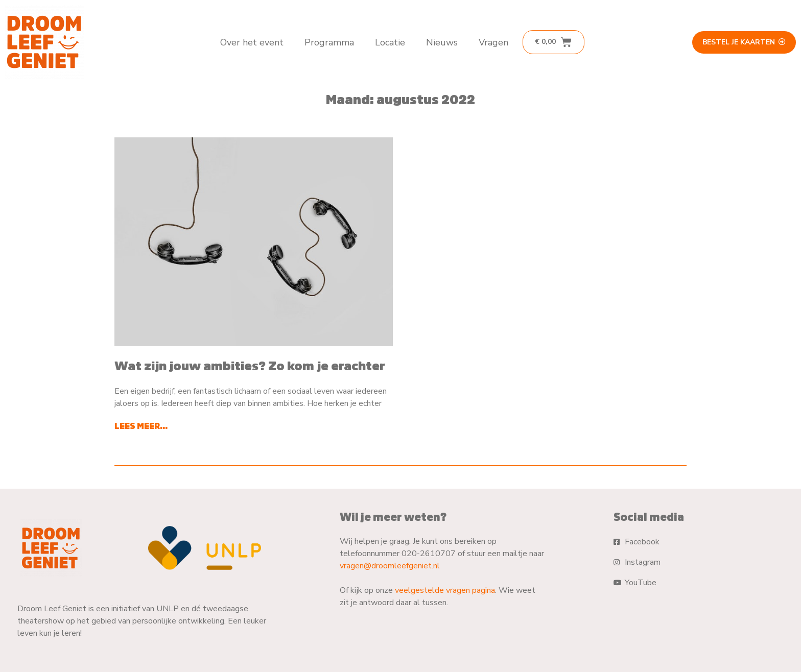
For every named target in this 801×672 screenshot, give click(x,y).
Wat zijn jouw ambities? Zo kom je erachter (250, 365)
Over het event (252, 42)
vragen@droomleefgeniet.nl (390, 566)
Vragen (493, 42)
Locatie (390, 42)
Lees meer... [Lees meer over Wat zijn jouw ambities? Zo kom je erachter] (141, 426)
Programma (329, 42)
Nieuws (442, 42)
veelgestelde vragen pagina (445, 590)
